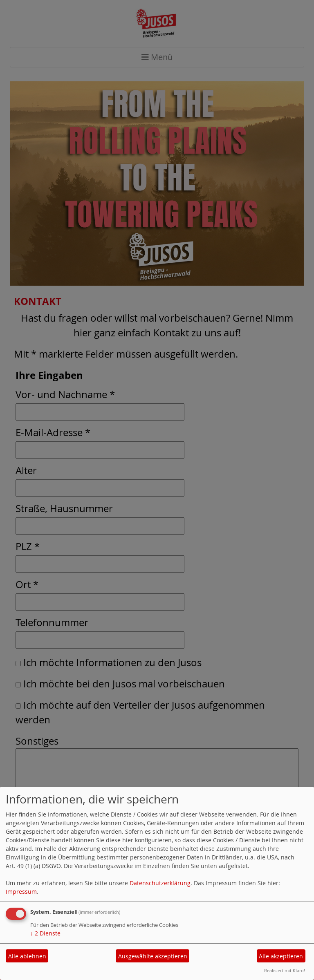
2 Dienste (45, 933)
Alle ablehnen (27, 956)
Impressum (21, 892)
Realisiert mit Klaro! (285, 970)
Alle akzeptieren (281, 956)
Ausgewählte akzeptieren (153, 956)
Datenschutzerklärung (160, 883)
